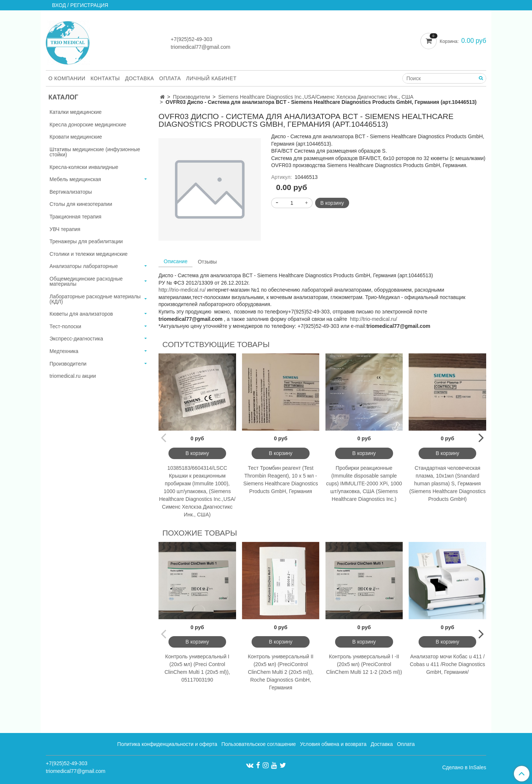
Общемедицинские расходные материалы (86, 281)
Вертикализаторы (71, 192)
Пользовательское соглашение (259, 744)
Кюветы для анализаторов (81, 314)
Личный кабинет (212, 78)
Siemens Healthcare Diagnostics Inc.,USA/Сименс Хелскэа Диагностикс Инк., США (316, 97)
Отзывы (207, 262)
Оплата (170, 78)
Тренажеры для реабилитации (86, 241)
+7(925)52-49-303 (191, 39)
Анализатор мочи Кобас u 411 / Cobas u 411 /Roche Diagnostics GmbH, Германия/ (447, 664)
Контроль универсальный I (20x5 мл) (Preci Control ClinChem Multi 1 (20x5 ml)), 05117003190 (197, 668)
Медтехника (64, 351)
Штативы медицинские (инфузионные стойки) (95, 152)
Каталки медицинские (76, 112)
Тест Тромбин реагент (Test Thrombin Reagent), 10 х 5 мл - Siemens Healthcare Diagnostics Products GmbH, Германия (280, 480)
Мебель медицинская (75, 179)
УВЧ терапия (65, 229)
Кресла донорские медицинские (88, 125)
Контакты (105, 78)
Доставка (140, 78)
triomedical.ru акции (73, 376)
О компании (67, 78)
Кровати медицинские (76, 137)
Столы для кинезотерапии (81, 204)
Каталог (63, 97)
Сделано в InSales (464, 767)
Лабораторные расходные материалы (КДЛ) (95, 299)
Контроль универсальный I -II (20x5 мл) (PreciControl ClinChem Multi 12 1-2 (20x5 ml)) (364, 664)
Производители (191, 97)
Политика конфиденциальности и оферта (167, 744)
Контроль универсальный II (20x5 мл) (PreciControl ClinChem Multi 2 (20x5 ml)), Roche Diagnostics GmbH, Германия (281, 672)
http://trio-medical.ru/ (182, 290)
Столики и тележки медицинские (88, 254)
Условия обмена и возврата (333, 744)
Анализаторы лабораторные (84, 266)
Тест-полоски (65, 326)
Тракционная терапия (75, 217)
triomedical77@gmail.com (200, 47)
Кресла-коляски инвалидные (84, 167)
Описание (175, 261)
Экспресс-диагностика (76, 339)
